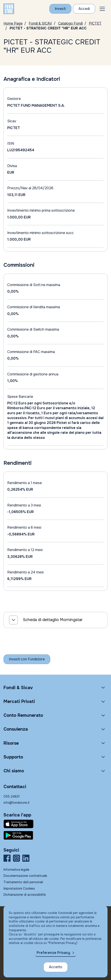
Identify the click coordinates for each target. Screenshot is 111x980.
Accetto (56, 967)
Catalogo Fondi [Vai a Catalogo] (70, 23)
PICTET (95, 23)
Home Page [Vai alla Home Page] (13, 23)
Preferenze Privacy (53, 953)
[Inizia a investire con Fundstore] (27, 659)
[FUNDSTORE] (9, 9)
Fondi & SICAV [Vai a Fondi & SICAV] (40, 23)
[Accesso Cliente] (84, 9)
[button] (102, 9)
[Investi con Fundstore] (60, 9)
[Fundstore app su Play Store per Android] (55, 835)
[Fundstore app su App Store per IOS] (55, 824)
